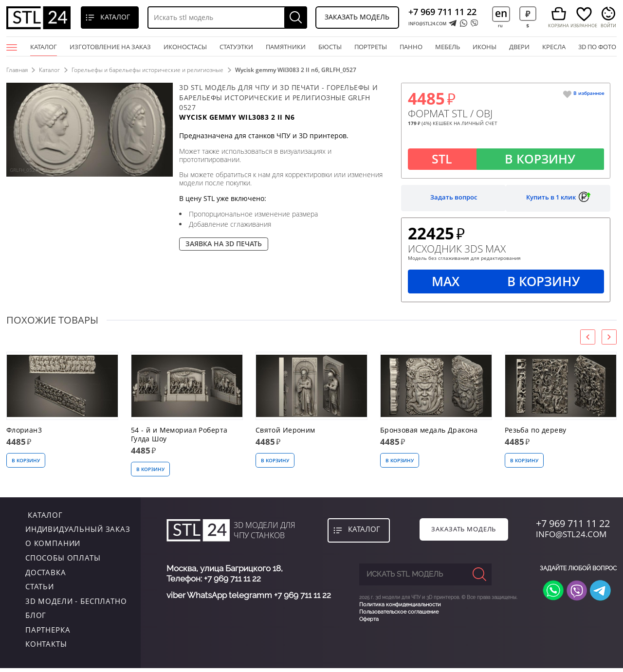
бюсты (330, 47)
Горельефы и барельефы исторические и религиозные (149, 70)
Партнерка (48, 634)
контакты (46, 648)
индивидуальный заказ (78, 533)
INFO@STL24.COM (427, 24)
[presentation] (588, 341)
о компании (53, 547)
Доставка (46, 576)
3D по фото (597, 47)
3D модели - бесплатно (76, 604)
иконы (485, 47)
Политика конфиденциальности (400, 607)
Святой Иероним (285, 434)
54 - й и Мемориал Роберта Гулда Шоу (179, 438)
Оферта (369, 622)
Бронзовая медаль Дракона (429, 434)
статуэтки (236, 47)
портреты (371, 47)
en (501, 13)
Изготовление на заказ (110, 47)
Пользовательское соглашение (399, 614)
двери (519, 47)
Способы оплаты (63, 562)
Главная (17, 70)
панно (411, 47)
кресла (554, 47)
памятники (286, 47)
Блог (36, 619)
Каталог (44, 49)
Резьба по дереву (536, 434)
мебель (448, 47)
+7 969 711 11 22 (442, 12)
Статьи (40, 590)
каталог (43, 518)
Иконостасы (185, 47)
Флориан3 (24, 434)
